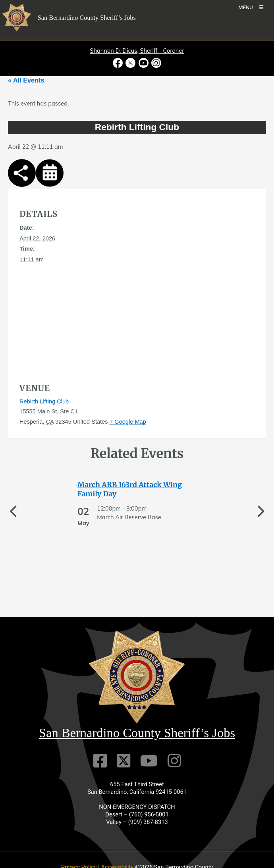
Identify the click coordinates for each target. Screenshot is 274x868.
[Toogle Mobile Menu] (251, 7)
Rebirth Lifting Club (44, 401)
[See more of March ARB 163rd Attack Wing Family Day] (137, 489)
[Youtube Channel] (149, 761)
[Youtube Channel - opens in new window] (143, 63)
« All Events (26, 80)
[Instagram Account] (174, 761)
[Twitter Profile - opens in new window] (131, 63)
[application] (172, 282)
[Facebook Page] (100, 761)
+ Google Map (128, 422)
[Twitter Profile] (123, 761)
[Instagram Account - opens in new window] (155, 63)
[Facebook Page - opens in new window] (119, 63)
